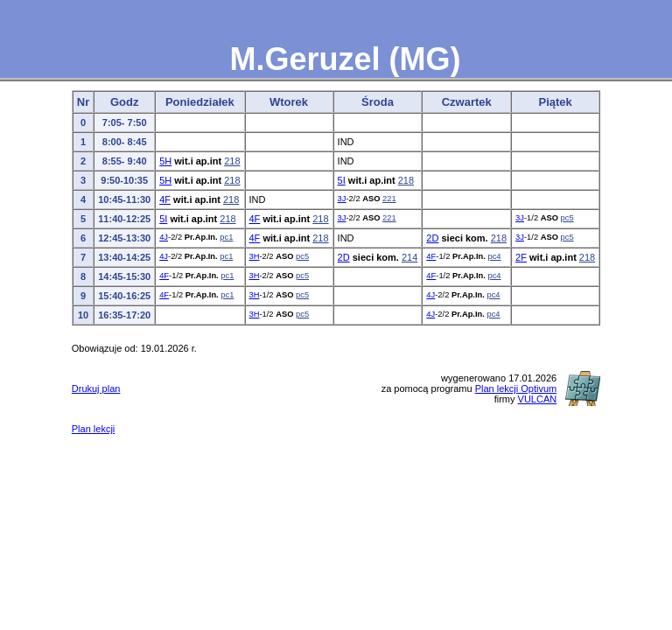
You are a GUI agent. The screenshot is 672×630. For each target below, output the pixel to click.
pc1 (226, 237)
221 (389, 199)
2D (432, 238)
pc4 (494, 256)
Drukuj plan (96, 388)
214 (409, 257)
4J (164, 237)
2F (521, 257)
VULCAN (538, 399)
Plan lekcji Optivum (516, 388)
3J (342, 199)
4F (165, 199)
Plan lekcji (94, 429)
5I (342, 180)
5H (165, 161)
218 (232, 161)
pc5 (567, 218)
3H (255, 256)
